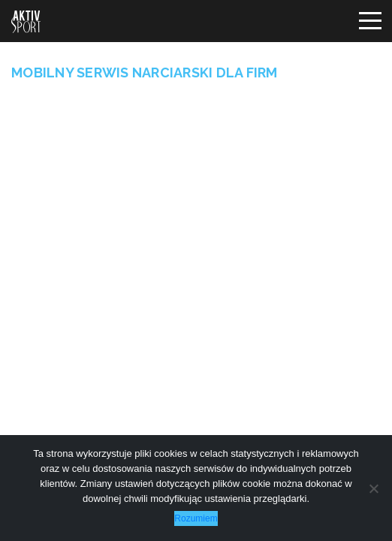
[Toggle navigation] (369, 21)
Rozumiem (196, 518)
